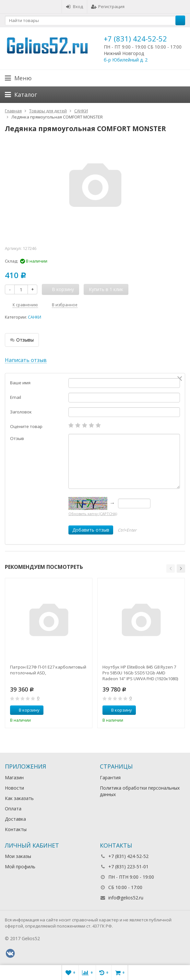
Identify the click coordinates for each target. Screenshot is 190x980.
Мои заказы (18, 856)
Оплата (13, 809)
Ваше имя (20, 383)
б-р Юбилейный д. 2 (126, 60)
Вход (74, 6)
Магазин (14, 777)
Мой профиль (20, 867)
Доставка (15, 819)
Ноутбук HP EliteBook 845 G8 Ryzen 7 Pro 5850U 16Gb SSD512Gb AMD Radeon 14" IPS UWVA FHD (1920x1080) (140, 673)
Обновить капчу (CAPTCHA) (93, 514)
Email (16, 397)
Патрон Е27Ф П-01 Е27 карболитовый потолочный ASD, (48, 670)
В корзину (26, 710)
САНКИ (35, 317)
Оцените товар (26, 426)
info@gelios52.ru (126, 898)
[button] (171, 569)
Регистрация (108, 6)
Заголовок (21, 412)
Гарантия (110, 777)
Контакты (16, 829)
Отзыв (17, 438)
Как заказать (19, 798)
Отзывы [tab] (22, 340)
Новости (14, 788)
